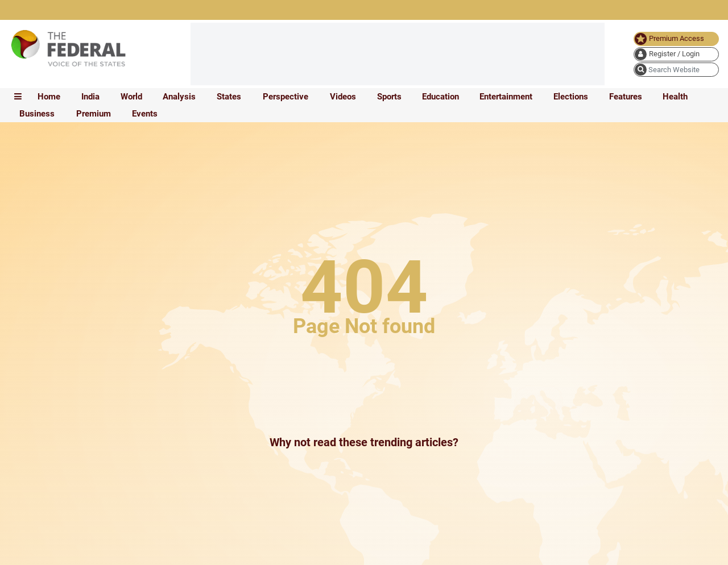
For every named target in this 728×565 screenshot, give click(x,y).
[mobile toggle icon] (18, 97)
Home (49, 97)
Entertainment (506, 97)
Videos (343, 97)
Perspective (286, 97)
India (90, 97)
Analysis (179, 97)
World (131, 97)
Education (440, 97)
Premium (94, 114)
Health (675, 97)
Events (145, 114)
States (229, 97)
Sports (389, 97)
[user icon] (676, 54)
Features (626, 97)
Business (37, 114)
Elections (571, 97)
